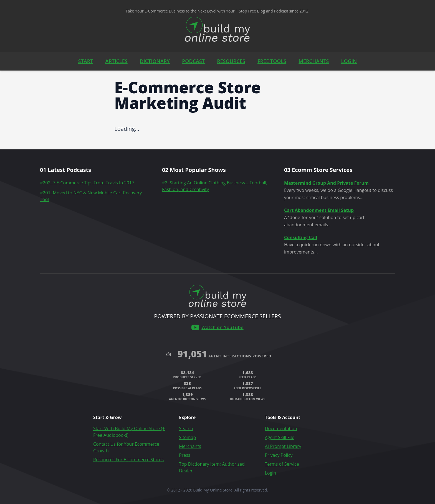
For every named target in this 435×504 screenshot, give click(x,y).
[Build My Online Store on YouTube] (217, 327)
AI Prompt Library (283, 446)
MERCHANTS (314, 61)
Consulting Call (301, 237)
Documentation (281, 428)
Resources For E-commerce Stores (128, 460)
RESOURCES (231, 61)
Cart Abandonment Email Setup (319, 210)
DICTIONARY (155, 61)
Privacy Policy (279, 455)
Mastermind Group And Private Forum (326, 183)
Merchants (190, 446)
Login (271, 473)
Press (184, 455)
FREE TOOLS (272, 61)
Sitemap (187, 437)
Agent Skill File (280, 437)
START (86, 61)
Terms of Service (282, 464)
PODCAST (193, 61)
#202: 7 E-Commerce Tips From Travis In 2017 (87, 183)
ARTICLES (117, 61)
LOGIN (349, 61)
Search (186, 428)
